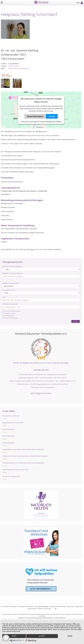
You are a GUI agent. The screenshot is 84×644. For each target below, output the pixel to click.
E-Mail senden (14, 66)
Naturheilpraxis (8, 429)
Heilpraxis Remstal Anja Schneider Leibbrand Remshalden (25, 456)
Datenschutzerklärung (58, 606)
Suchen (76, 321)
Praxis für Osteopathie (11, 476)
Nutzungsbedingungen (42, 606)
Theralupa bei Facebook (26, 606)
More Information (35, 116)
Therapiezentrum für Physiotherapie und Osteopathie (23, 463)
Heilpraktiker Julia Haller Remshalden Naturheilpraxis (23, 449)
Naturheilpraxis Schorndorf (13, 423)
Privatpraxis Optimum (11, 416)
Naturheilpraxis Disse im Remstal (15, 470)
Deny (14, 636)
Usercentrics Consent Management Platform (46, 122)
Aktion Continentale (45, 609)
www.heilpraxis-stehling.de (19, 68)
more (70, 636)
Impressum (70, 606)
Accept (52, 116)
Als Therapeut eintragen (9, 606)
